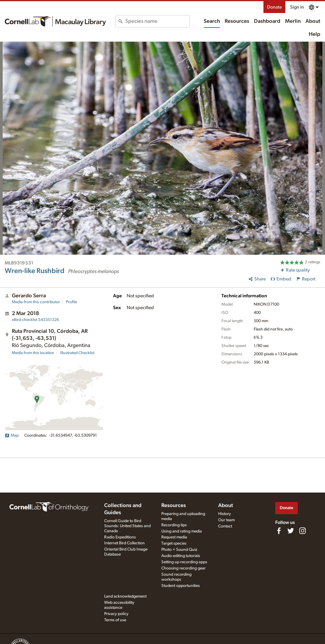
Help (314, 34)
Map (12, 435)
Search (212, 21)
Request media (174, 537)
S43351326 (35, 320)
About (313, 21)
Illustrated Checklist (77, 353)
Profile (71, 302)
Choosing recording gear (184, 568)
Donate (274, 7)
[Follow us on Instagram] (303, 531)
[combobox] (157, 21)
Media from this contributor (36, 302)
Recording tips (174, 525)
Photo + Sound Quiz (179, 550)
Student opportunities (181, 586)
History (225, 514)
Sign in (297, 7)
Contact (225, 526)
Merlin (293, 21)
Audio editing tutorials (181, 556)
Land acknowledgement (125, 596)
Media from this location (33, 353)
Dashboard (267, 21)
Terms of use (115, 620)
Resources (237, 21)
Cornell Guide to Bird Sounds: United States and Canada (127, 526)
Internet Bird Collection (124, 543)
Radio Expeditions (120, 537)
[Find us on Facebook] (279, 531)
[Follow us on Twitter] (291, 531)
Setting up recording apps (184, 562)
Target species (174, 543)
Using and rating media (182, 531)
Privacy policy (116, 614)
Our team (226, 520)
